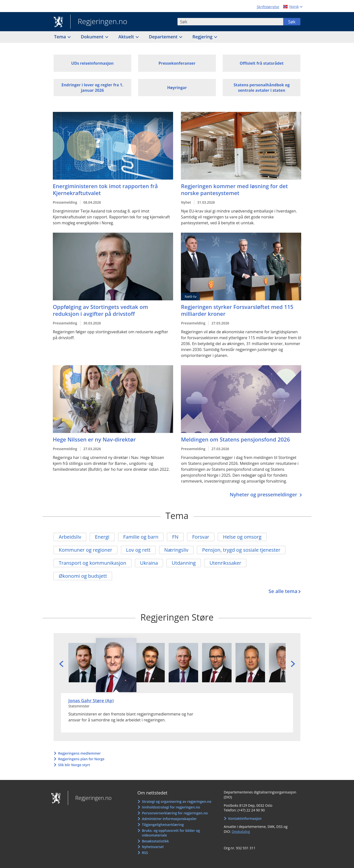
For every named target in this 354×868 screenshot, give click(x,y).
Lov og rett (138, 550)
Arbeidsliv (70, 537)
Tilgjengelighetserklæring (163, 825)
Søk (292, 22)
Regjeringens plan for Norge (81, 759)
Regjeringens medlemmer (79, 753)
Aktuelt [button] (127, 37)
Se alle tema (283, 591)
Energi (102, 537)
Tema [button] (61, 37)
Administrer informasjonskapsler (169, 819)
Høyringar (177, 88)
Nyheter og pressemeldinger (264, 495)
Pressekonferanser (177, 63)
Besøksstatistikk (155, 841)
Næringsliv (176, 550)
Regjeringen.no (99, 22)
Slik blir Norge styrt (74, 765)
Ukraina (149, 563)
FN (175, 537)
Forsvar (201, 537)
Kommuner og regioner (86, 550)
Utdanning (184, 563)
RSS (145, 853)
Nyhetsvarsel (153, 847)
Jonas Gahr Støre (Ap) (91, 700)
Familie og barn (141, 537)
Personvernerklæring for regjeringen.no (175, 813)
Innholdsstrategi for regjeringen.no (171, 807)
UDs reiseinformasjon (92, 63)
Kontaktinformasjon (245, 818)
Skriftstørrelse (268, 7)
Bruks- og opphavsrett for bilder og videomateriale (171, 833)
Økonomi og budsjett (83, 576)
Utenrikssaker (225, 563)
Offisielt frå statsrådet (262, 63)
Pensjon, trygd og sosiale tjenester (241, 550)
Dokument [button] (93, 37)
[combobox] (230, 22)
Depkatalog (241, 831)
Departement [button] (164, 37)
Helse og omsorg (242, 537)
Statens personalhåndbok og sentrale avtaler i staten (262, 88)
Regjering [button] (203, 37)
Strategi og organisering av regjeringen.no (177, 801)
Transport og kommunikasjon (93, 563)
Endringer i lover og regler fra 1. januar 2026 (92, 88)
